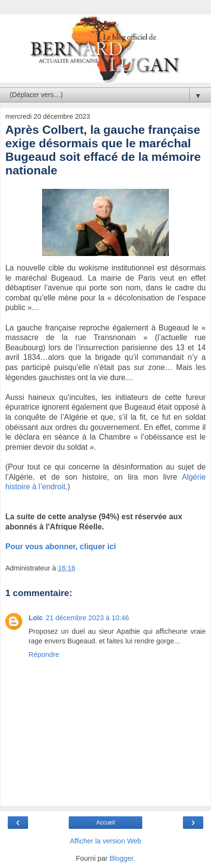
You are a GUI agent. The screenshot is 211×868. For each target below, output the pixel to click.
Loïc (36, 618)
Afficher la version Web (105, 841)
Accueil (106, 823)
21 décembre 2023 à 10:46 (88, 618)
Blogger (121, 858)
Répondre (44, 655)
